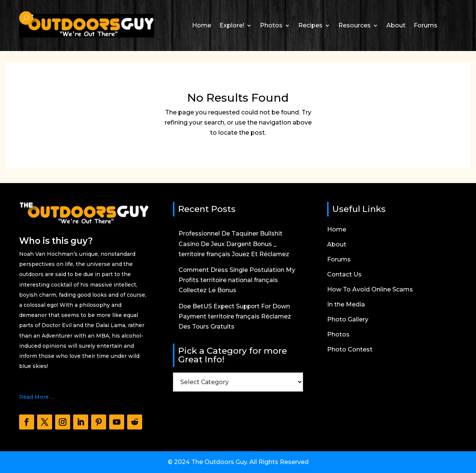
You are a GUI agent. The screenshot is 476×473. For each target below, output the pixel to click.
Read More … (37, 397)
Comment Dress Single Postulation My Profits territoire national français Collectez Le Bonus (238, 280)
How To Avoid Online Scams (370, 290)
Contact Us (344, 275)
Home (202, 25)
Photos (271, 25)
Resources (354, 25)
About (396, 25)
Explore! (232, 25)
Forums (426, 25)
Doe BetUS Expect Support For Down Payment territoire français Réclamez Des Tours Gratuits (236, 316)
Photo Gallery (348, 320)
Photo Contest (350, 350)
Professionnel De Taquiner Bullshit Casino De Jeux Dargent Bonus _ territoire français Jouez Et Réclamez (234, 244)
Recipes (310, 25)
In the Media (346, 305)
